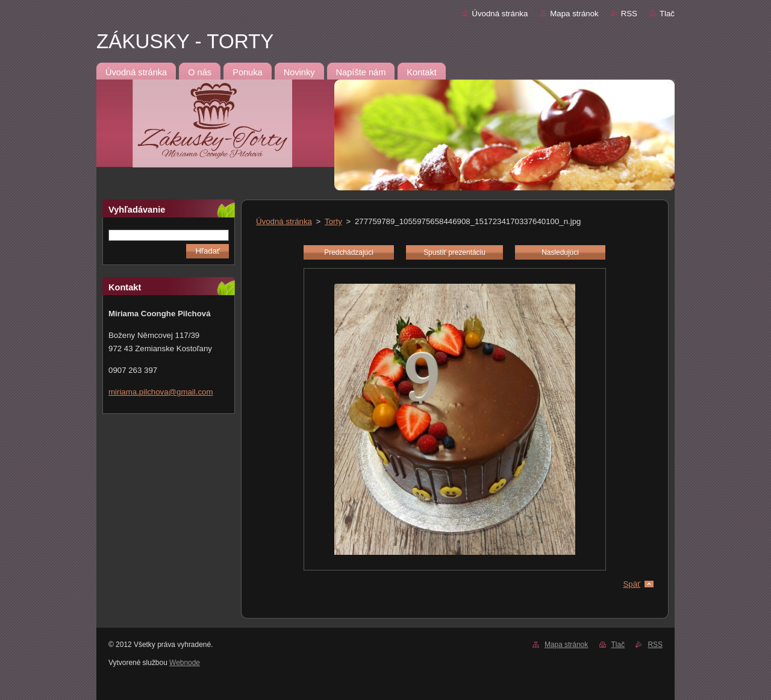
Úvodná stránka (500, 14)
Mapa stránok (574, 14)
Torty (333, 221)
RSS (629, 14)
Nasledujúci (560, 252)
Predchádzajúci (349, 252)
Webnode (185, 663)
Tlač (667, 14)
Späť (632, 584)
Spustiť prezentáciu (454, 252)
